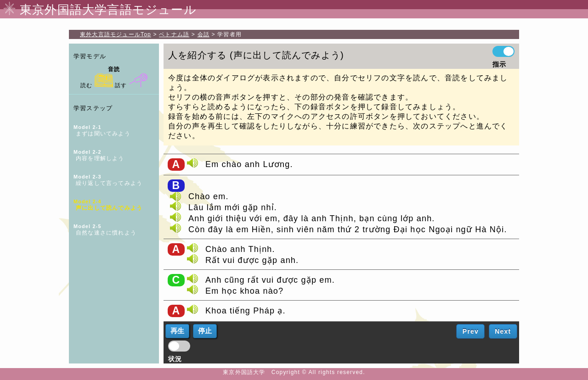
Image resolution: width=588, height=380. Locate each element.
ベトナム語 (174, 34)
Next (503, 331)
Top (116, 34)
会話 (204, 34)
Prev (471, 331)
